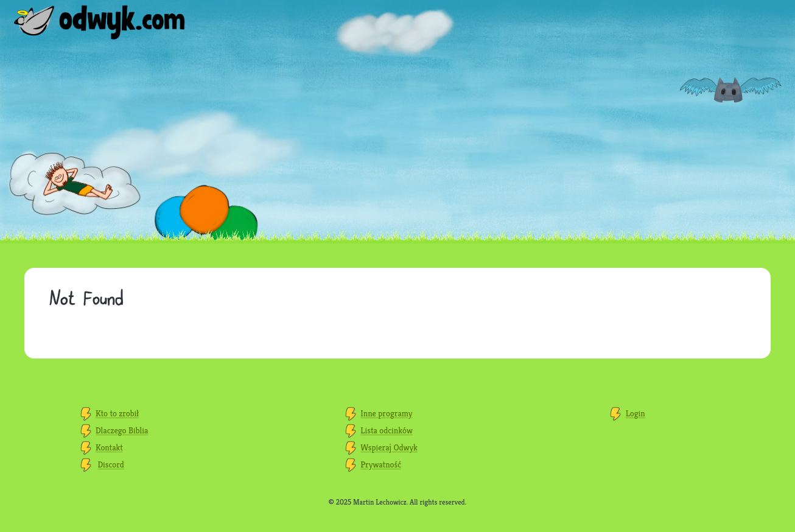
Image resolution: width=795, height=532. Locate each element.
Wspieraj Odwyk (389, 447)
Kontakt (109, 447)
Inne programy (386, 413)
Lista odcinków (386, 430)
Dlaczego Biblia (122, 430)
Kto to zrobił (117, 413)
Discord (111, 464)
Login (636, 413)
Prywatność (381, 464)
